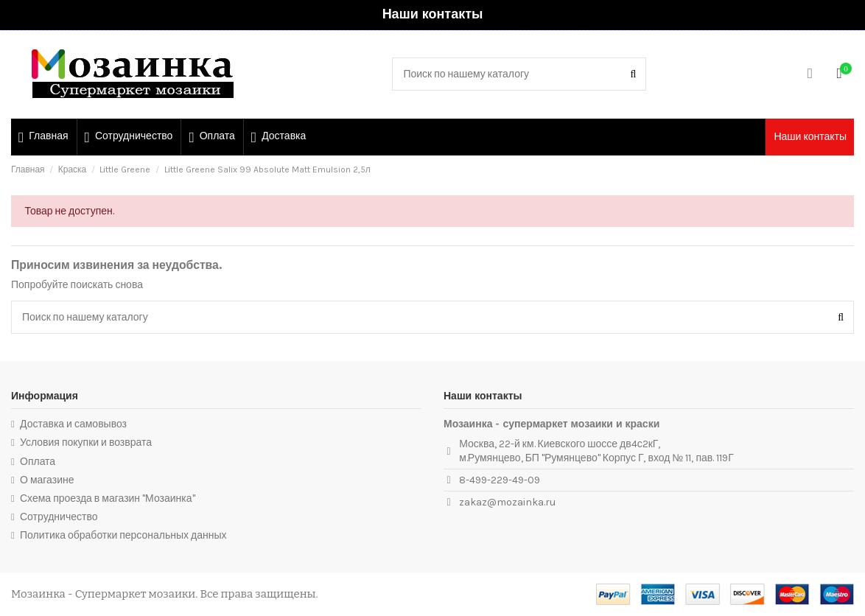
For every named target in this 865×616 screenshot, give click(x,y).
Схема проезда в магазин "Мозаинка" (108, 498)
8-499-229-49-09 (500, 480)
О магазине (47, 480)
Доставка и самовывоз (73, 424)
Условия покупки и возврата (86, 442)
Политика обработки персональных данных (123, 535)
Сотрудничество (59, 517)
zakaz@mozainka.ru (507, 502)
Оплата (38, 462)
